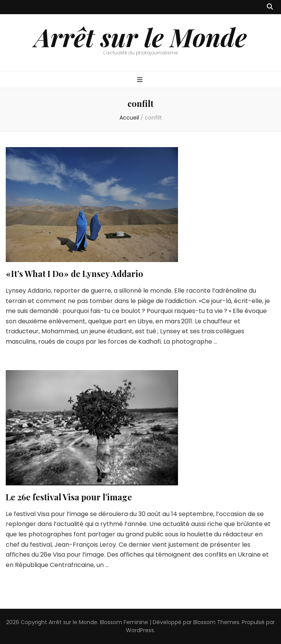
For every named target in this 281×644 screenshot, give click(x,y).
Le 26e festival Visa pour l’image (69, 497)
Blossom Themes (216, 622)
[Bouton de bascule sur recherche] (270, 7)
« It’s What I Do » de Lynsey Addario (74, 274)
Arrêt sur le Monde (140, 37)
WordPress (140, 630)
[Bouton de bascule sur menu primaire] (141, 80)
